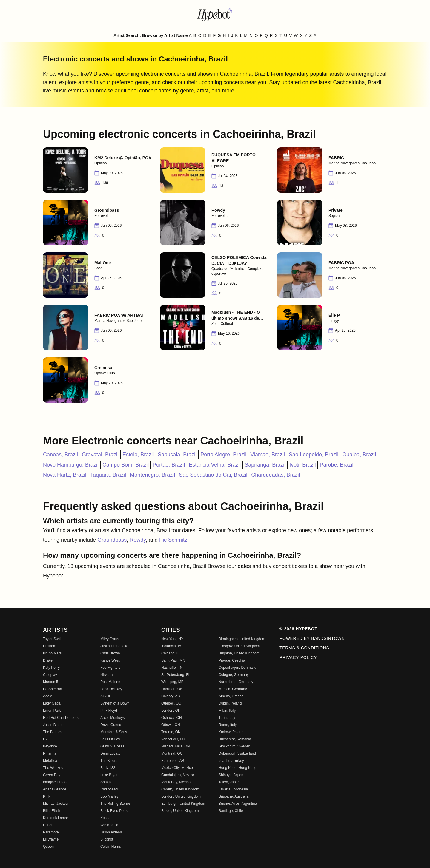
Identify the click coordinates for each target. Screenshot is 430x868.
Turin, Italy (227, 718)
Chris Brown (110, 653)
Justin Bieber (53, 725)
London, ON (171, 711)
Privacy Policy (298, 657)
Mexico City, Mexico (177, 768)
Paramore (51, 832)
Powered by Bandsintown (312, 638)
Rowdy (138, 540)
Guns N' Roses (112, 746)
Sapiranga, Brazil (265, 465)
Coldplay (50, 675)
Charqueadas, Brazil (275, 475)
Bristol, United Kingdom (180, 811)
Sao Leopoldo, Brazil (314, 455)
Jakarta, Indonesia (233, 789)
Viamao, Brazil (268, 455)
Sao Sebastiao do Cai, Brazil (213, 475)
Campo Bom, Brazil (126, 465)
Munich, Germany (233, 689)
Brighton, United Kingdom (239, 653)
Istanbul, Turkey (231, 761)
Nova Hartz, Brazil (65, 475)
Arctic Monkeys (112, 718)
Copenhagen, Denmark (237, 668)
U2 (45, 739)
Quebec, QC (171, 703)
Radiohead (109, 789)
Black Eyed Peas (114, 811)
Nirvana (106, 675)
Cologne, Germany (234, 675)
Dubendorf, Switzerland (237, 753)
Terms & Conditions (304, 648)
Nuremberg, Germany (236, 682)
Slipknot (107, 839)
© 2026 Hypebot (298, 629)
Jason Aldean (111, 832)
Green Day (52, 775)
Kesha (105, 818)
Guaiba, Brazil (359, 455)
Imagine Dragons (57, 782)
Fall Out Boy (110, 739)
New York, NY (172, 639)
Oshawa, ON (172, 718)
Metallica (50, 761)
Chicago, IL (170, 653)
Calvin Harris (111, 847)
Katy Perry (51, 668)
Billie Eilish (52, 811)
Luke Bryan (109, 775)
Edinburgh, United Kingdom (183, 804)
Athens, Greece (231, 696)
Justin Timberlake (114, 646)
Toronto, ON (171, 732)
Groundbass (112, 540)
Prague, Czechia (232, 660)
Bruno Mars (52, 653)
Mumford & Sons (114, 732)
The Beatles (53, 732)
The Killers (109, 761)
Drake (48, 660)
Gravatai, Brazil (100, 455)
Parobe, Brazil (336, 465)
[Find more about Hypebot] (215, 14)
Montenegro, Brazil (152, 475)
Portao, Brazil (169, 465)
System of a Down (115, 703)
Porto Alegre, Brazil (223, 455)
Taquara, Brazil (108, 475)
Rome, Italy (228, 725)
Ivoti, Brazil (302, 465)
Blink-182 (108, 768)
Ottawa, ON (171, 725)
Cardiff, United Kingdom (180, 789)
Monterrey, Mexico (176, 782)
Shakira (106, 782)
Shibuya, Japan (231, 775)
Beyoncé (50, 746)
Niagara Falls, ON (175, 746)
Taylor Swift (52, 639)
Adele (48, 696)
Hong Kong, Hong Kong (238, 768)
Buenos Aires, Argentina (238, 804)
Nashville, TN (172, 668)
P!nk (47, 796)
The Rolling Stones (115, 804)
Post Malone (110, 682)
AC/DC (106, 696)
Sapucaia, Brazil (177, 455)
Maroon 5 (51, 682)
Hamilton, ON (172, 689)
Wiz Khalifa (109, 825)
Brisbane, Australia (234, 796)
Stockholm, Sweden (234, 746)
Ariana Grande (55, 789)
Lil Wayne (51, 839)
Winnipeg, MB (172, 682)
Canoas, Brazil (60, 455)
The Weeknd (53, 768)
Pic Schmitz (173, 540)
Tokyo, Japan (229, 782)
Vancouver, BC (173, 739)
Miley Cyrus (110, 639)
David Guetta (111, 725)
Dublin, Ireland (230, 703)
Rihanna (50, 753)
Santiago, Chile (231, 811)
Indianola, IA (171, 646)
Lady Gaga (52, 703)
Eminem (50, 646)
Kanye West (110, 660)
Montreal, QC (172, 753)
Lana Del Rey (111, 689)
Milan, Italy (227, 711)
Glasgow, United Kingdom (239, 646)
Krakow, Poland (231, 732)
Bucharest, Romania (235, 739)
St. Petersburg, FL (176, 675)
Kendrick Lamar (56, 818)
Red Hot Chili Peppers (61, 718)
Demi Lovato (110, 753)
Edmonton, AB (173, 761)
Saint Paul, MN (173, 660)
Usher (48, 825)
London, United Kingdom (181, 796)
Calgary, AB (171, 696)
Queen (48, 847)
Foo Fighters (110, 668)
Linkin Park (52, 711)
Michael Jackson (56, 804)
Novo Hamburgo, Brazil (71, 465)
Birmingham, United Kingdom (242, 639)
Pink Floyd (109, 711)
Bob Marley (109, 796)
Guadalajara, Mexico (178, 775)
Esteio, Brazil (138, 455)
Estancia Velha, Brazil (215, 465)
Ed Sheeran (52, 689)
